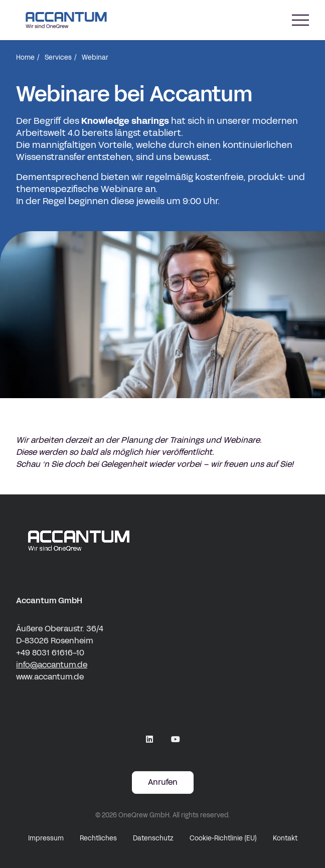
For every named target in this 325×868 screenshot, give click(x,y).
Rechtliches (98, 838)
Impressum (46, 838)
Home (25, 58)
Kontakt (285, 838)
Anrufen (163, 782)
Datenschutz (153, 838)
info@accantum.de (52, 665)
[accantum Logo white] (162, 541)
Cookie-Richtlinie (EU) (223, 838)
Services (58, 58)
